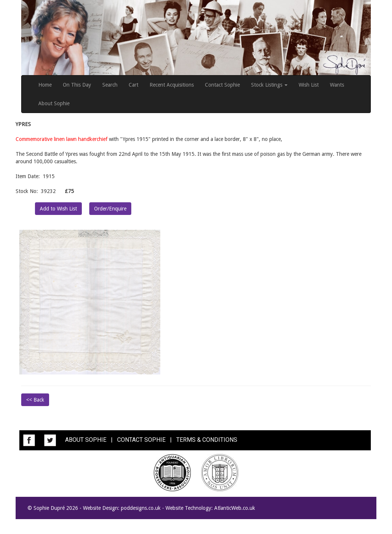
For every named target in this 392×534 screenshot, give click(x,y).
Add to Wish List (58, 209)
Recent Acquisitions (172, 85)
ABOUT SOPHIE (86, 440)
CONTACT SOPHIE (141, 440)
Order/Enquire (110, 209)
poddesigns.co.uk (141, 508)
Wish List (309, 85)
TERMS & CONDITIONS (207, 440)
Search (110, 85)
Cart (134, 85)
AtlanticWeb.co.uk (235, 508)
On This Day (77, 85)
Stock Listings (269, 85)
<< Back (35, 400)
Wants (337, 85)
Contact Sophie (222, 85)
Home (45, 85)
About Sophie (54, 103)
